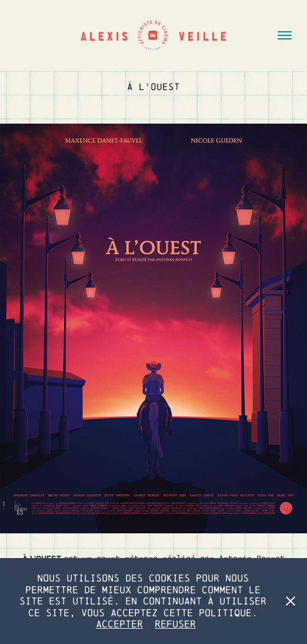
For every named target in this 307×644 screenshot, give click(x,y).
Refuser (175, 624)
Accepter (119, 624)
